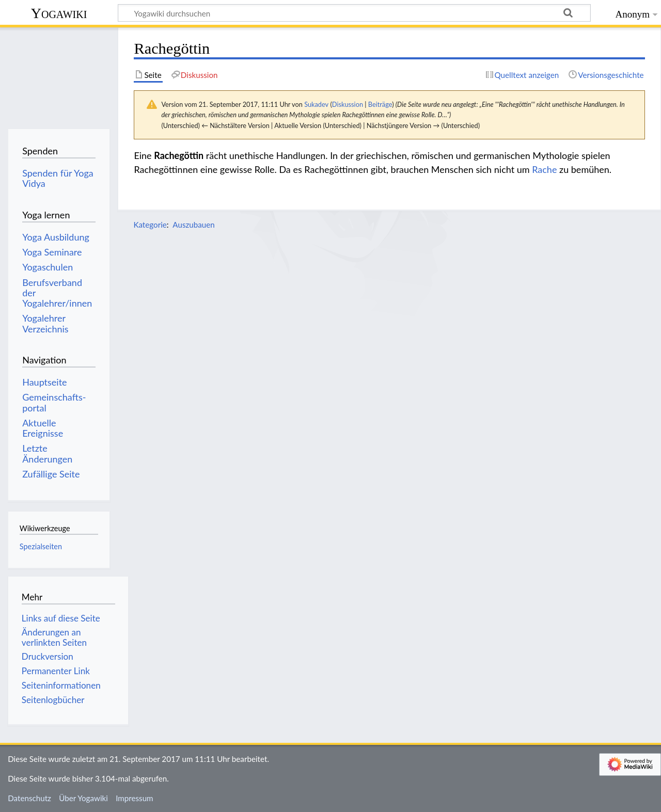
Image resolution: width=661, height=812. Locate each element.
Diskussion (348, 104)
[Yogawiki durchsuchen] (354, 13)
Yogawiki (59, 13)
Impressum (135, 798)
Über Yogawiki (83, 798)
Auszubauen (193, 225)
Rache (544, 169)
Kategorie (150, 225)
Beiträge (380, 104)
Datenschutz (29, 798)
